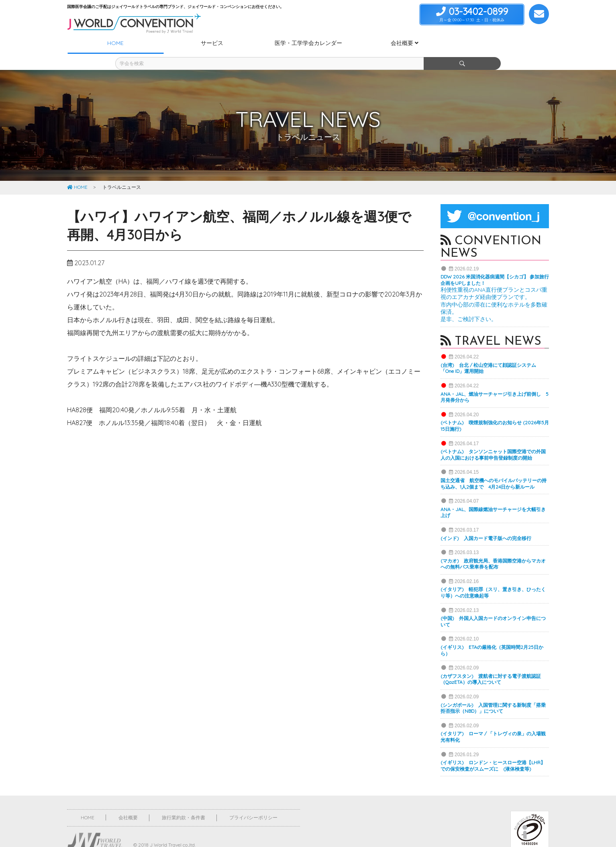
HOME (77, 173)
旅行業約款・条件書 (184, 803)
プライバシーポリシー (253, 803)
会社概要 (128, 803)
